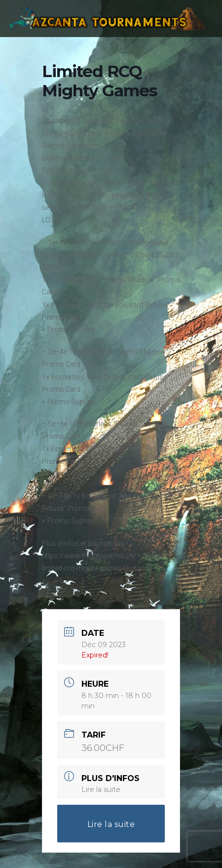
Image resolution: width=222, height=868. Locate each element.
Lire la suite (101, 789)
